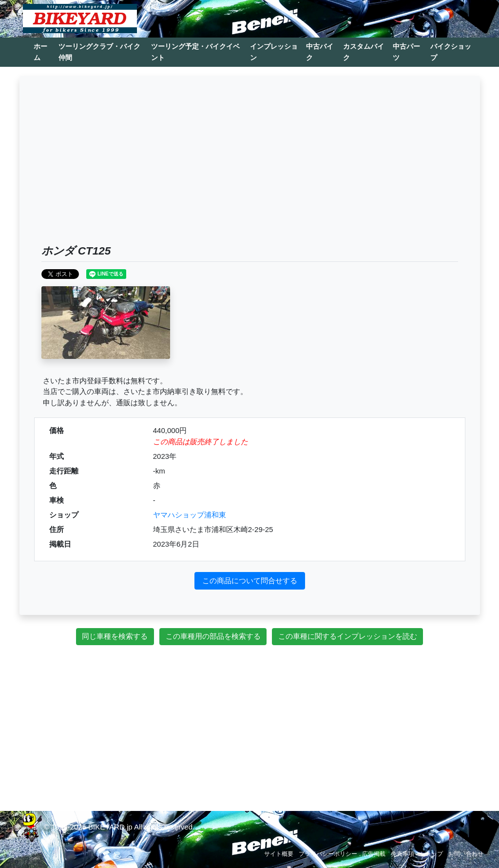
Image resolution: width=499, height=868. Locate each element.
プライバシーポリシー (328, 854)
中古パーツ (406, 52)
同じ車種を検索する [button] (115, 636)
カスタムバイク (364, 52)
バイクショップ (451, 52)
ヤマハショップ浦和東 (190, 515)
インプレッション (274, 52)
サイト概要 (279, 854)
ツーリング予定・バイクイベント (195, 52)
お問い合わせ (466, 854)
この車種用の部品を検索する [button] (213, 636)
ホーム (40, 52)
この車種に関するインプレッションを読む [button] (348, 636)
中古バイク (320, 52)
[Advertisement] (250, 171)
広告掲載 (374, 854)
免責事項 (403, 854)
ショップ (431, 854)
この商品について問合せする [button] (250, 581)
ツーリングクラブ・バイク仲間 (99, 52)
